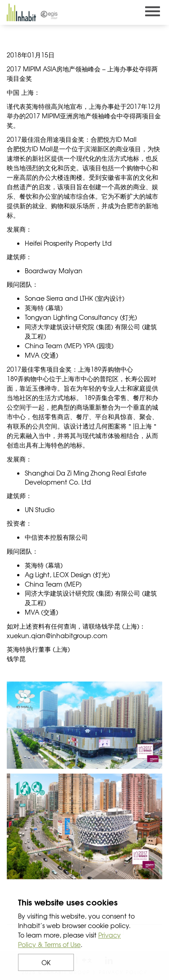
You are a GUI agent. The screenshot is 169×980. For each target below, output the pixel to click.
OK (46, 962)
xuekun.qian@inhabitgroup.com (57, 635)
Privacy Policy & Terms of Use (69, 940)
